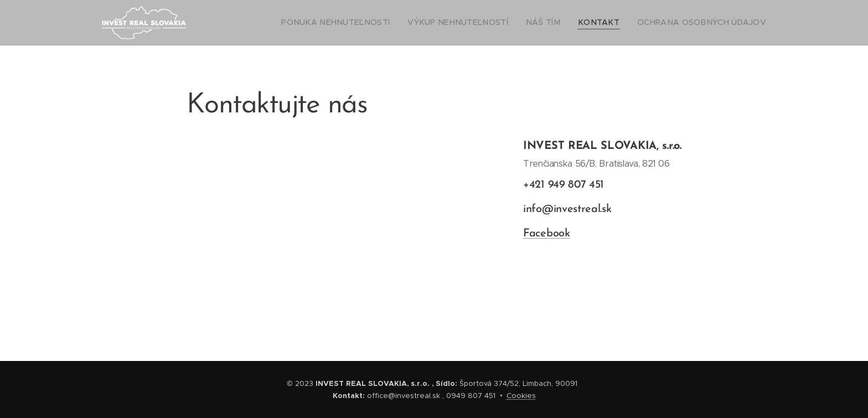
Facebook (547, 234)
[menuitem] (374, 23)
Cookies (521, 396)
